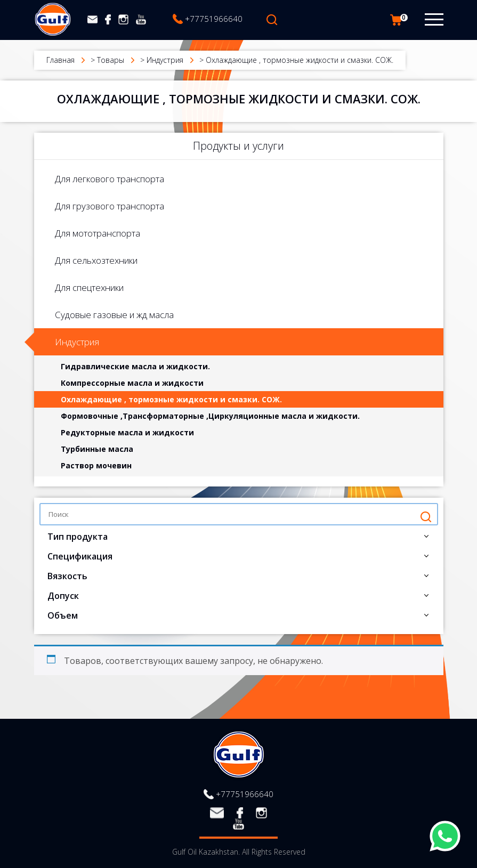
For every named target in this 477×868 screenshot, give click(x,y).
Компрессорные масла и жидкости (132, 383)
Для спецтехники (89, 287)
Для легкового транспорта (110, 179)
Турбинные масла (97, 449)
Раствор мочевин (96, 465)
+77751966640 (214, 19)
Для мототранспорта (98, 233)
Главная (60, 60)
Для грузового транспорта (110, 206)
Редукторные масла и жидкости (127, 432)
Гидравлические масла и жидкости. (135, 366)
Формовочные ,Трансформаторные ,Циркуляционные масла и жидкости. (210, 416)
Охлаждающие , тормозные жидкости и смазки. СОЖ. (171, 399)
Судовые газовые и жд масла (114, 315)
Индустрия (77, 342)
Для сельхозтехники (96, 260)
